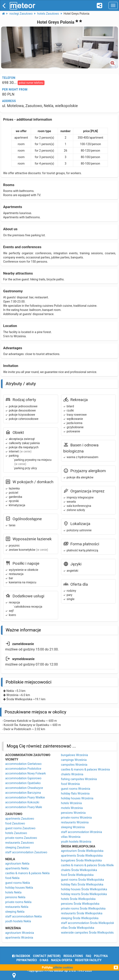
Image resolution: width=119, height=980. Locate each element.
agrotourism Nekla (17, 864)
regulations (73, 956)
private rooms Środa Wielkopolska (83, 908)
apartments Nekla (17, 868)
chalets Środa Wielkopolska (79, 870)
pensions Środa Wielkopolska (80, 904)
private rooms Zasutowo (21, 838)
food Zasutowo (15, 823)
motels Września (72, 808)
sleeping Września (73, 827)
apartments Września (19, 938)
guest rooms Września (76, 789)
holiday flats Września (75, 793)
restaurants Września (75, 822)
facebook (21, 956)
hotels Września (71, 803)
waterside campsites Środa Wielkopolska (88, 933)
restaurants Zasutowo (20, 843)
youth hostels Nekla (18, 921)
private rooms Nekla (18, 902)
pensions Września (73, 813)
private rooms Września (76, 818)
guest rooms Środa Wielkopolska (83, 880)
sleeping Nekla (15, 912)
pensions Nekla (15, 897)
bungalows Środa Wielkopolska (81, 860)
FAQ (88, 956)
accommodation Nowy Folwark (25, 773)
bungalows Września (75, 755)
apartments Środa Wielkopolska (82, 856)
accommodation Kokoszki (22, 802)
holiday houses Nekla (19, 888)
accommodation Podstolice (23, 769)
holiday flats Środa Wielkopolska (82, 884)
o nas (44, 960)
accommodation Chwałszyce (24, 788)
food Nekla (12, 878)
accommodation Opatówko (23, 783)
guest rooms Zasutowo (20, 828)
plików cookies (63, 967)
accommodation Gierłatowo (23, 764)
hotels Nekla (13, 892)
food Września (70, 784)
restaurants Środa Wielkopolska (82, 913)
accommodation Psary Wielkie (25, 797)
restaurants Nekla (17, 907)
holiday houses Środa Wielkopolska (84, 889)
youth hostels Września (76, 842)
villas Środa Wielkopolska (78, 928)
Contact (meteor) (47, 956)
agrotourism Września (20, 933)
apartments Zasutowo (20, 819)
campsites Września (74, 765)
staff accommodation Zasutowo (26, 852)
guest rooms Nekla (18, 883)
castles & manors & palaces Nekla (27, 873)
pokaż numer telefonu (31, 83)
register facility (88, 960)
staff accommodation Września (82, 832)
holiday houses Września (77, 798)
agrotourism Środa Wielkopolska (82, 851)
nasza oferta (62, 960)
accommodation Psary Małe (24, 807)
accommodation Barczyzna (23, 793)
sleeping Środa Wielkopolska (80, 918)
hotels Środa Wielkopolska (78, 899)
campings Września (74, 760)
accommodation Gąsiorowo (23, 778)
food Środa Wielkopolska (77, 875)
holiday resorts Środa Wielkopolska (84, 894)
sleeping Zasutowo (18, 847)
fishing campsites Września (79, 779)
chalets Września (72, 774)
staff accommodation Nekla (24, 916)
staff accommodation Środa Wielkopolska (88, 923)
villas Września (71, 837)
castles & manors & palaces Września (86, 769)
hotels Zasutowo (16, 833)
